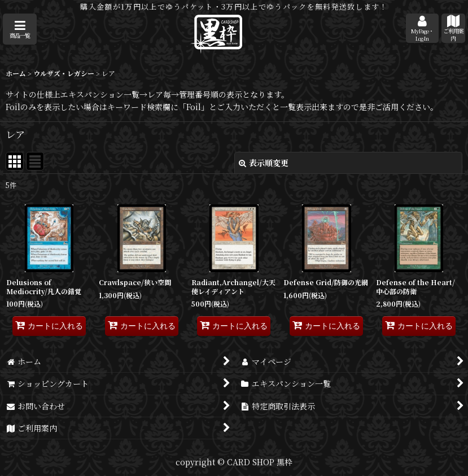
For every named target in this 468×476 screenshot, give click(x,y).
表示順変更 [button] (264, 163)
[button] (20, 29)
